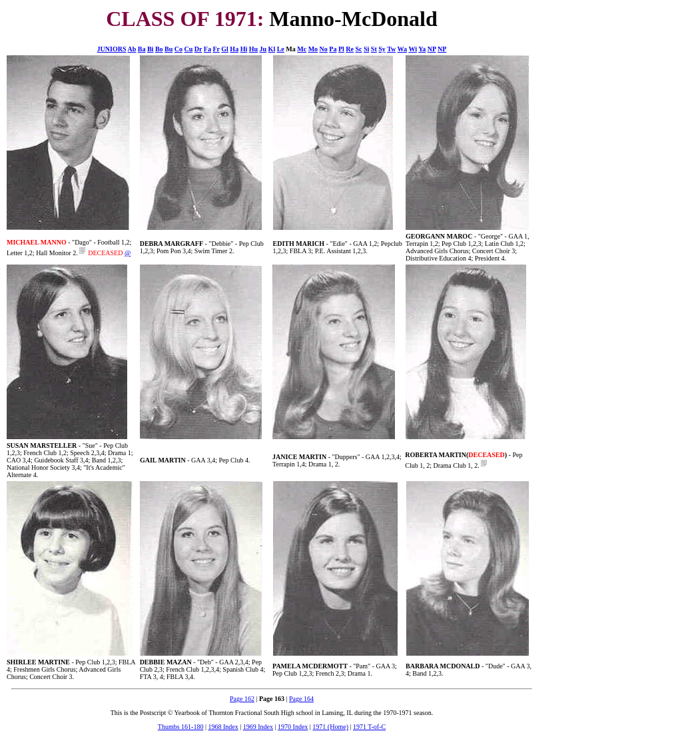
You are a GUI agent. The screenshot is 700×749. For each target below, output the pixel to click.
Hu (253, 49)
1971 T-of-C (369, 727)
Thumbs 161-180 (181, 727)
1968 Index (223, 727)
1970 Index (293, 727)
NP (432, 49)
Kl (272, 49)
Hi (244, 49)
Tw (391, 49)
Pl (341, 49)
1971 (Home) (330, 727)
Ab (132, 49)
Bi (150, 49)
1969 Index (258, 727)
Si (366, 49)
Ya (422, 49)
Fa (207, 49)
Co (178, 49)
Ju (263, 49)
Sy (382, 49)
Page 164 (301, 699)
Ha (234, 49)
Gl (225, 49)
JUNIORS (112, 49)
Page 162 (242, 699)
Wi (413, 49)
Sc (358, 49)
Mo (313, 49)
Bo (159, 49)
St (374, 49)
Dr (198, 49)
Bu (169, 49)
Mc (302, 49)
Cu (189, 49)
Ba (142, 49)
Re (350, 49)
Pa (333, 49)
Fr (216, 49)
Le (281, 49)
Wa (402, 49)
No (324, 49)
